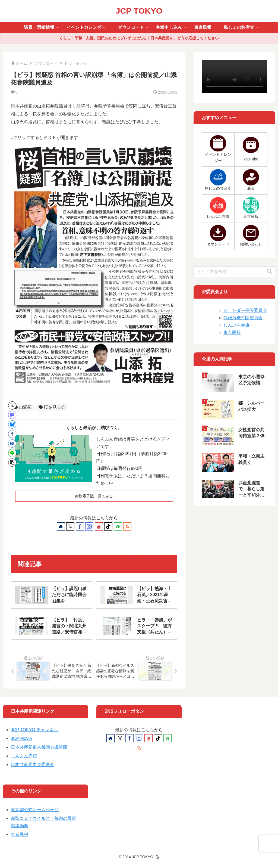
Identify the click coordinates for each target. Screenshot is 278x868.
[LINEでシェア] (12, 453)
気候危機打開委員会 (243, 318)
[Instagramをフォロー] (89, 526)
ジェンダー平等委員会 (245, 310)
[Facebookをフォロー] (80, 526)
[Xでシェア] (12, 405)
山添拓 (23, 407)
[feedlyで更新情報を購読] (118, 526)
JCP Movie (21, 738)
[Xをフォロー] (70, 526)
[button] (12, 463)
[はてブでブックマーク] (12, 444)
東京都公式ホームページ (35, 810)
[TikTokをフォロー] (108, 526)
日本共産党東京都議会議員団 (39, 747)
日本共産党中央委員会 (33, 765)
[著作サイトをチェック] (61, 526)
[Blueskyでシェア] (12, 424)
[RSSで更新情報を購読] (127, 526)
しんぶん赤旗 (236, 325)
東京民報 (232, 332)
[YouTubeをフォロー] (99, 526)
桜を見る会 (52, 407)
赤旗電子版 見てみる (94, 496)
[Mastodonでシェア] (12, 415)
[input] (234, 272)
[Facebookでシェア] (12, 434)
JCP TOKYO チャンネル (34, 730)
